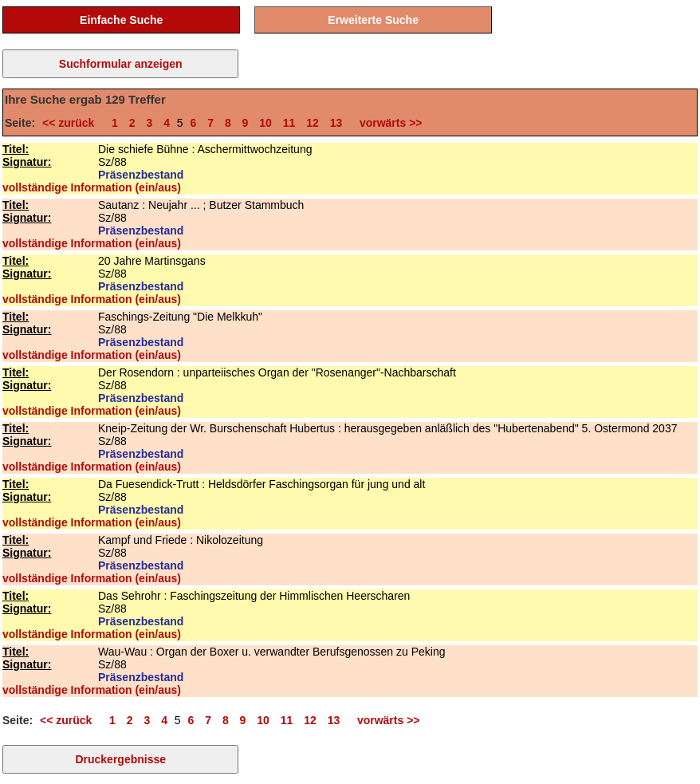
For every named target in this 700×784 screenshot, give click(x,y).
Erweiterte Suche (373, 20)
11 (289, 123)
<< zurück (71, 123)
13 (336, 123)
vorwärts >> (387, 123)
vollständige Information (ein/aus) (92, 187)
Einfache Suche (121, 20)
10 (265, 123)
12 (313, 123)
